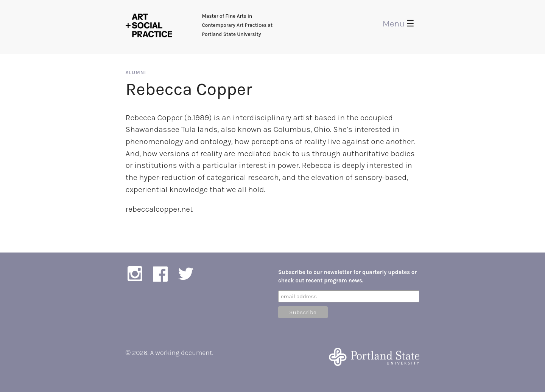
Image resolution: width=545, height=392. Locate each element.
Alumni (136, 72)
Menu (399, 24)
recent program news (334, 280)
